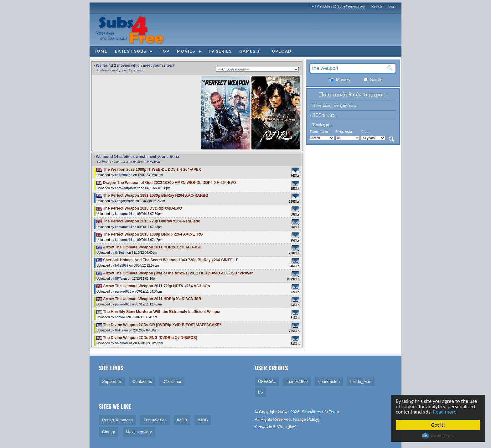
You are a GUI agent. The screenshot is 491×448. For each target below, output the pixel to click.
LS (261, 392)
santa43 (121, 317)
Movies (186, 51)
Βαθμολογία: (344, 132)
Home (100, 51)
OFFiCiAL (267, 381)
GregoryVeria (125, 201)
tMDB (203, 420)
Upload (282, 51)
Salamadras (124, 343)
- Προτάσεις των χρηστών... (334, 105)
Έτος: (365, 132)
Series (373, 80)
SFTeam (121, 279)
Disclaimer (172, 381)
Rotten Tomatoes (117, 420)
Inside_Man (361, 381)
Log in (393, 6)
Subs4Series (155, 420)
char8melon (124, 175)
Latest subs (131, 51)
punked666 (123, 292)
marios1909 (297, 381)
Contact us (142, 381)
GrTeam (121, 253)
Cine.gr (109, 432)
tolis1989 (122, 266)
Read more (446, 412)
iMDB (182, 420)
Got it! (439, 425)
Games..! (249, 51)
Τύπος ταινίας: (320, 132)
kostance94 (123, 214)
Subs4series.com (351, 6)
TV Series (220, 51)
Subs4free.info (315, 412)
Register (378, 6)
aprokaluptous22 (127, 188)
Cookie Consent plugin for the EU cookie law (439, 436)
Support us (112, 381)
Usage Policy (306, 419)
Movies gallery (139, 432)
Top (164, 51)
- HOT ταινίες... (324, 115)
